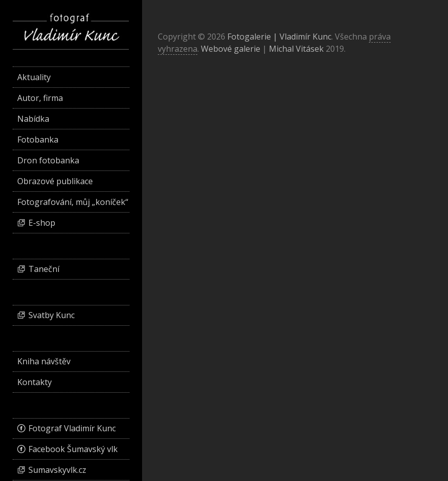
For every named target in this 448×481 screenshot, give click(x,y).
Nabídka (33, 119)
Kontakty (35, 382)
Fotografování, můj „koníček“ (73, 202)
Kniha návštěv (44, 361)
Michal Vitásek (296, 49)
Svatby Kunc (51, 315)
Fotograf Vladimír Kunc (72, 428)
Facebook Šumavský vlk (73, 449)
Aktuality (34, 77)
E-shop (42, 223)
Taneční (44, 269)
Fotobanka (38, 140)
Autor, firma (40, 98)
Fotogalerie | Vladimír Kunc (279, 37)
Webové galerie (231, 49)
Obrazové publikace (55, 181)
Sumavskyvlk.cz (57, 470)
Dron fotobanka (48, 160)
